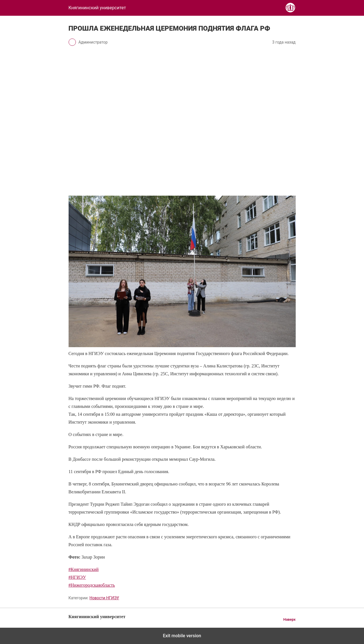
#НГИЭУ (77, 577)
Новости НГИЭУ (104, 598)
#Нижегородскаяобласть (92, 585)
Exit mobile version (182, 636)
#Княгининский (84, 569)
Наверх (290, 619)
